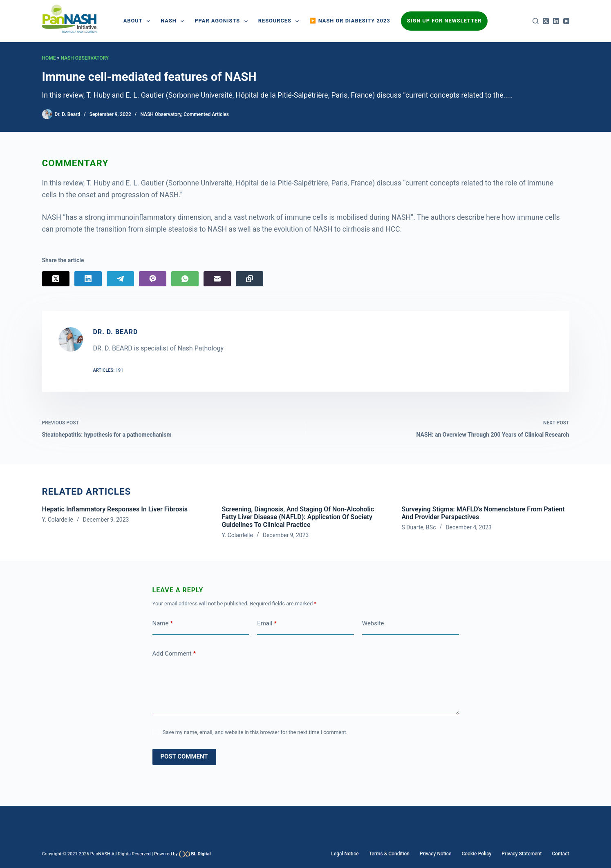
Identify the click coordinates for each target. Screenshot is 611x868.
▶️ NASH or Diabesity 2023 (350, 21)
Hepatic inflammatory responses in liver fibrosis (115, 509)
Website (373, 623)
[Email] (217, 279)
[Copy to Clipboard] (250, 279)
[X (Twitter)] (546, 21)
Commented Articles (206, 114)
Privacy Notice (435, 854)
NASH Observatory (85, 58)
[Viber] (153, 279)
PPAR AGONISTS (223, 21)
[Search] (536, 21)
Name (163, 624)
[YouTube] (566, 21)
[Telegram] (120, 279)
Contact (560, 854)
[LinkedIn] (556, 21)
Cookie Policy (476, 854)
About (139, 21)
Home (49, 58)
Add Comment (174, 654)
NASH (174, 21)
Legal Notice (345, 854)
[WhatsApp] (185, 279)
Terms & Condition (389, 854)
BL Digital (201, 854)
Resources (280, 21)
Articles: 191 (108, 370)
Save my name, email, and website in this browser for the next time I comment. (255, 732)
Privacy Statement (521, 854)
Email (267, 624)
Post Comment (184, 756)
